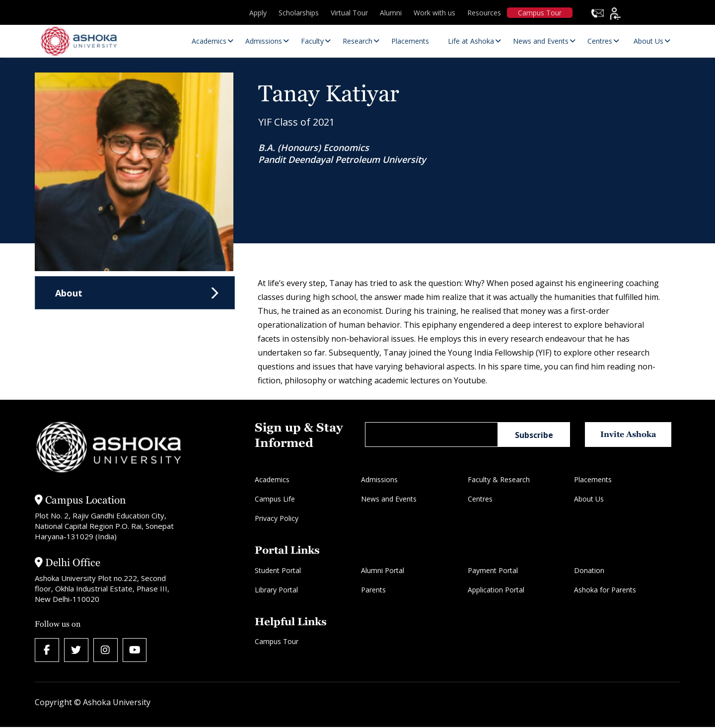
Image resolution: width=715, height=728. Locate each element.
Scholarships (299, 13)
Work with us (434, 13)
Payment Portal (493, 570)
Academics (272, 479)
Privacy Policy (277, 518)
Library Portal (276, 590)
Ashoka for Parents (605, 590)
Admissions (379, 479)
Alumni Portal (383, 570)
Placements (593, 479)
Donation (589, 570)
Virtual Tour (349, 13)
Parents (373, 590)
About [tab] (69, 293)
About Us (589, 499)
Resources (484, 13)
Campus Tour (540, 13)
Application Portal (496, 590)
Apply (258, 13)
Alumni (391, 13)
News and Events (389, 499)
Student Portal (278, 570)
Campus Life (275, 499)
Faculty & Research (499, 479)
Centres (480, 499)
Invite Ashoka (630, 434)
